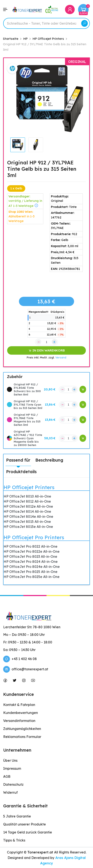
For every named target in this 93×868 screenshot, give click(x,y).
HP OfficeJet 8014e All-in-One (28, 517)
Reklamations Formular (22, 737)
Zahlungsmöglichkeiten (22, 729)
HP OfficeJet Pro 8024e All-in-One (32, 567)
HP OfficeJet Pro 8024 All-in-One (31, 562)
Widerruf (10, 792)
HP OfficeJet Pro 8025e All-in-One (32, 577)
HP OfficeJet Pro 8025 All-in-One (31, 572)
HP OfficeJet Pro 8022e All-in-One (32, 551)
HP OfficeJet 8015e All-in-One (28, 527)
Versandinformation (19, 721)
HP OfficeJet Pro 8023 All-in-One (30, 556)
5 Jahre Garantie (17, 816)
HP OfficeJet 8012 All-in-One (27, 501)
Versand (61, 357)
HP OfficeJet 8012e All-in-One (28, 506)
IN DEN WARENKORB (47, 350)
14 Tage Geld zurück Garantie (28, 832)
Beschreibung (49, 460)
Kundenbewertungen (21, 713)
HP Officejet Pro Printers (34, 537)
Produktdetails (21, 472)
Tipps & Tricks (14, 840)
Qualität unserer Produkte (25, 824)
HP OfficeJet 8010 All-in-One (27, 496)
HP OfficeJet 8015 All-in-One (27, 522)
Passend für (18, 460)
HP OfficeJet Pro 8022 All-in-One (31, 546)
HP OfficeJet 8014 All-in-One (27, 511)
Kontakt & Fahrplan (19, 705)
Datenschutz (13, 784)
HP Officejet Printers (29, 487)
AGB (7, 776)
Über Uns (10, 760)
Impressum (12, 768)
